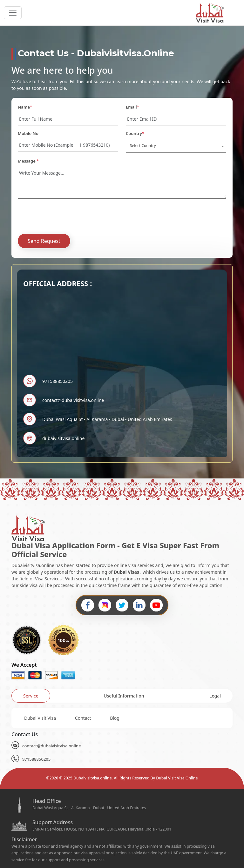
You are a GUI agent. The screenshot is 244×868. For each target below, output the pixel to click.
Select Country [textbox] (143, 146)
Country (135, 133)
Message (28, 161)
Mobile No (28, 133)
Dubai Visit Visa (40, 718)
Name (25, 107)
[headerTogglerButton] (13, 13)
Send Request (44, 241)
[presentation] (66, 216)
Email (132, 107)
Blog (115, 718)
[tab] (31, 696)
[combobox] (176, 146)
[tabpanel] (122, 718)
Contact (83, 718)
